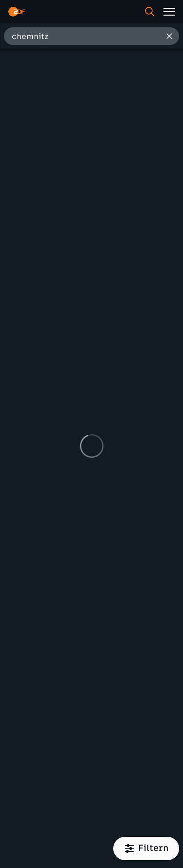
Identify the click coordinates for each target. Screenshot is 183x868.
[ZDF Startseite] (17, 12)
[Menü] (169, 12)
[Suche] (150, 12)
